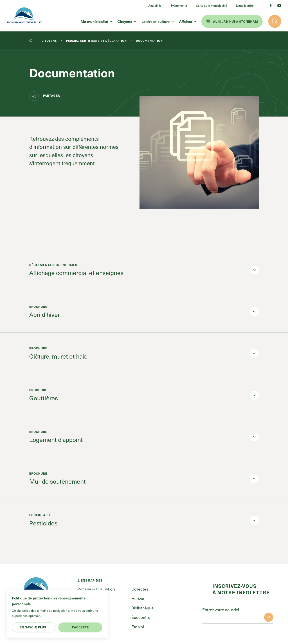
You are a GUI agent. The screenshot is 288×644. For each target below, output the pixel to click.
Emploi (138, 627)
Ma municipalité (96, 21)
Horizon (138, 598)
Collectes (140, 589)
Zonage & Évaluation (96, 589)
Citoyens (127, 21)
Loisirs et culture (157, 21)
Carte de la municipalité (211, 6)
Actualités (155, 6)
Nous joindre (245, 6)
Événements (179, 6)
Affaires (187, 21)
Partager (45, 96)
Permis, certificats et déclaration (96, 41)
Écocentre (141, 617)
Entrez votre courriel (221, 610)
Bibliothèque (143, 608)
